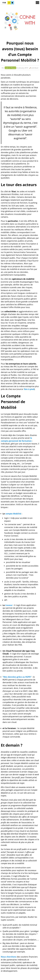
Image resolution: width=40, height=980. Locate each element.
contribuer (34, 68)
